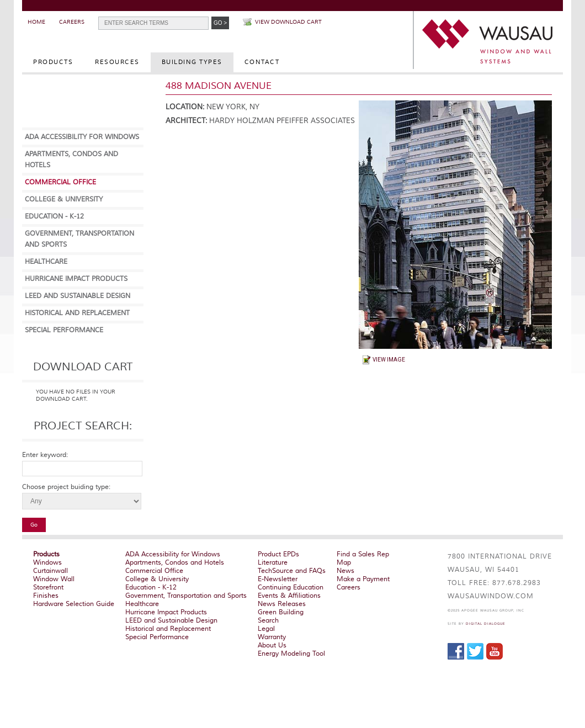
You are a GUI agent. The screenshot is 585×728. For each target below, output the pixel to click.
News (345, 571)
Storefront (48, 588)
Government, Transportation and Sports (186, 596)
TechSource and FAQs (292, 571)
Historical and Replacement (77, 313)
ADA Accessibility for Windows (82, 137)
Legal (266, 629)
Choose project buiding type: (66, 487)
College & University (64, 200)
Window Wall (54, 579)
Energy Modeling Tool (291, 654)
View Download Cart (288, 22)
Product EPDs (278, 554)
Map (344, 563)
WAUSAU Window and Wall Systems (488, 41)
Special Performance (64, 330)
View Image (389, 360)
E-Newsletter (278, 579)
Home (36, 22)
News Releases (282, 604)
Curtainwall (50, 571)
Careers (72, 22)
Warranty (272, 637)
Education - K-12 (54, 217)
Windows (47, 563)
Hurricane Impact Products (76, 279)
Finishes (46, 596)
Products (53, 62)
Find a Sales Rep (363, 554)
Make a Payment (363, 579)
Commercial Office (60, 182)
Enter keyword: (45, 455)
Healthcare (46, 262)
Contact (262, 62)
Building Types (192, 62)
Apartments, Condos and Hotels (175, 563)
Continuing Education (291, 588)
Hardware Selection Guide (74, 604)
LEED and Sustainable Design (78, 296)
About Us (272, 645)
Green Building (281, 612)
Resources (117, 62)
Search (268, 621)
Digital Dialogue (486, 624)
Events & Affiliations (289, 596)
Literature (273, 563)
